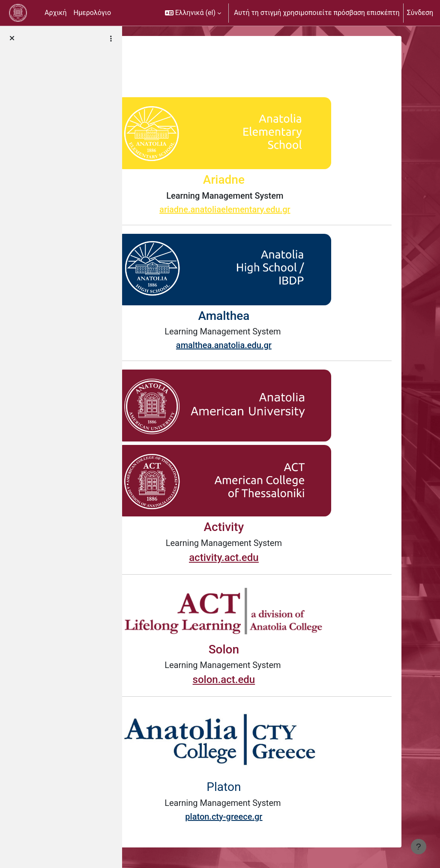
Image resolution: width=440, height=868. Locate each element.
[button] (193, 13)
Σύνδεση (420, 13)
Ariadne (274, 180)
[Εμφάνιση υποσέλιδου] (419, 847)
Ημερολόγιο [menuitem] (93, 13)
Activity (274, 527)
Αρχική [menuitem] (56, 13)
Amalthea (274, 316)
